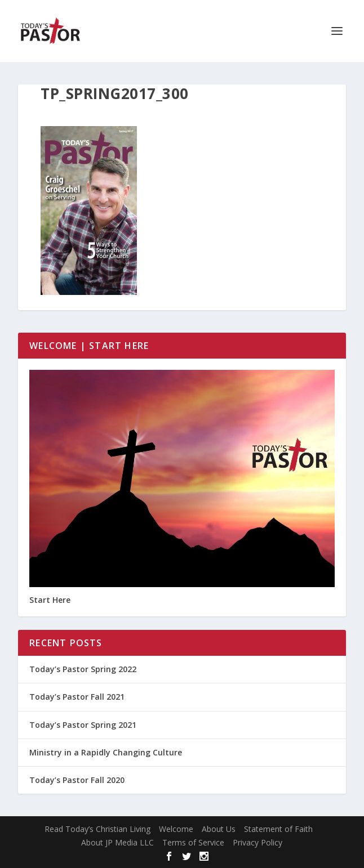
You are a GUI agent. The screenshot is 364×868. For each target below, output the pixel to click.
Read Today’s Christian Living (97, 829)
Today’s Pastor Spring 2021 (83, 725)
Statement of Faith (278, 829)
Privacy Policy (258, 842)
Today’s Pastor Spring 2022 (83, 669)
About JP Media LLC (117, 842)
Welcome (176, 829)
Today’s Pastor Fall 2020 (77, 780)
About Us (219, 829)
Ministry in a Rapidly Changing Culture (106, 752)
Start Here (50, 600)
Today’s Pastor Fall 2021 (77, 697)
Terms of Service (193, 842)
